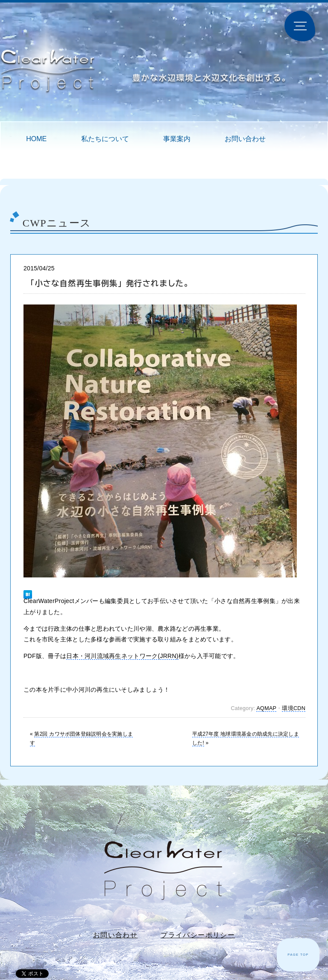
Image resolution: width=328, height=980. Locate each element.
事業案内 (177, 139)
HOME (36, 139)
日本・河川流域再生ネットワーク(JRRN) (122, 656)
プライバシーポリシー (198, 935)
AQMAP (266, 708)
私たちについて (105, 139)
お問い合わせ (245, 139)
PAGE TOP (298, 955)
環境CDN (294, 708)
